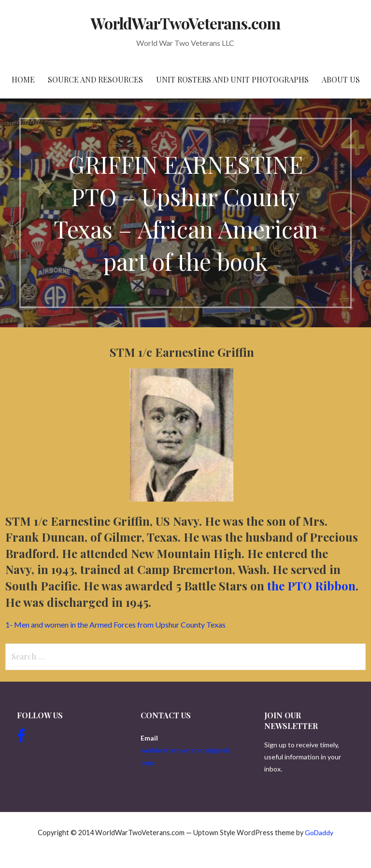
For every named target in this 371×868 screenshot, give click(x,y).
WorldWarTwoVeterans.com (186, 23)
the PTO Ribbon (311, 586)
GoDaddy (319, 833)
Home (23, 79)
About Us (341, 79)
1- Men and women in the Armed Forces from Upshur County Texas (115, 624)
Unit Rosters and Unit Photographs (232, 79)
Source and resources (95, 79)
